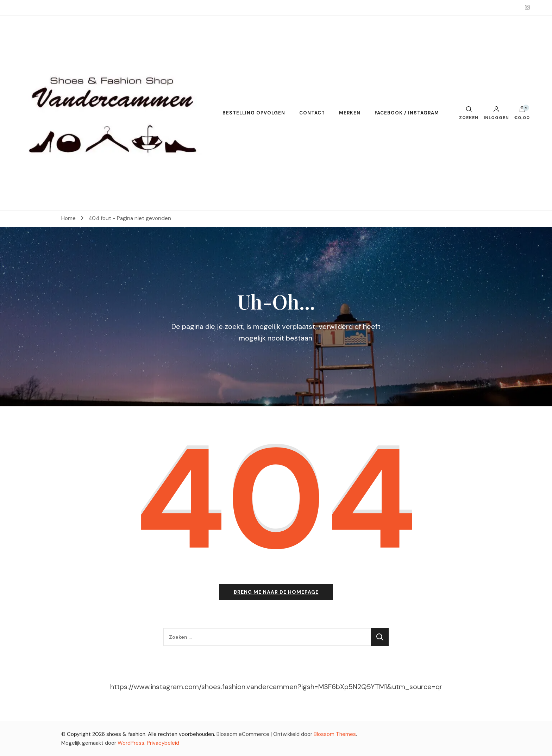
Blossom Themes (335, 734)
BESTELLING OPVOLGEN (254, 113)
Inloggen (496, 113)
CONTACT (312, 113)
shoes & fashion (126, 734)
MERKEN (350, 113)
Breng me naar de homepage (276, 592)
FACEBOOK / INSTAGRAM (407, 113)
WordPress (131, 743)
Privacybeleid (163, 743)
